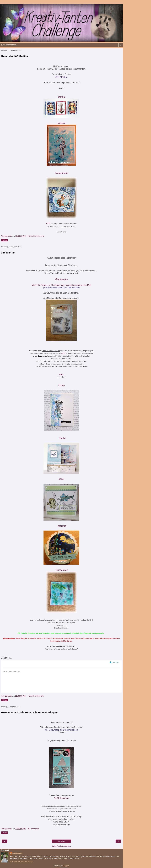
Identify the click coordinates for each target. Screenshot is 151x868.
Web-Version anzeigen (61, 846)
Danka (62, 438)
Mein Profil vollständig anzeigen (21, 861)
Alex (61, 375)
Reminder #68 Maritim (15, 56)
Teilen (5, 240)
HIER (48, 223)
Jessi (61, 479)
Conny (61, 385)
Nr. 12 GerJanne (61, 798)
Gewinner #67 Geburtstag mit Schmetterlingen (29, 712)
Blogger (66, 866)
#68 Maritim (8, 253)
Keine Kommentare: (36, 236)
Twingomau (62, 570)
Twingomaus (61, 173)
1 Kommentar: (34, 829)
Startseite (61, 841)
